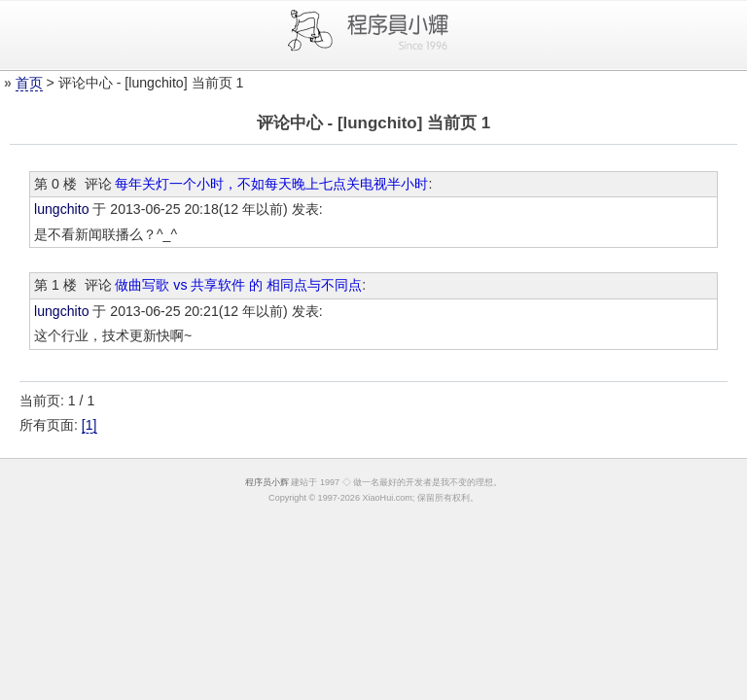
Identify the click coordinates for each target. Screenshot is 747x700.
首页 (29, 83)
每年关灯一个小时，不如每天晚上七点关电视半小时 (271, 184)
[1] (89, 425)
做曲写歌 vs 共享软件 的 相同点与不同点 (238, 285)
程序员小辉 (267, 482)
